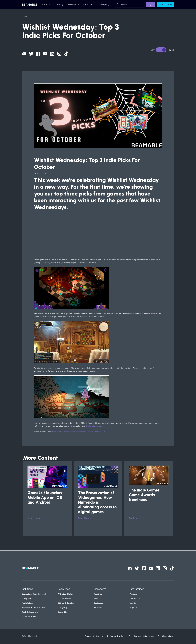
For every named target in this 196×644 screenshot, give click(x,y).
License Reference (143, 636)
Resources (88, 4)
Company (105, 4)
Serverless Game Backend (34, 594)
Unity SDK (27, 599)
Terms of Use (93, 636)
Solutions (46, 4)
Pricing (60, 4)
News (96, 599)
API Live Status (66, 594)
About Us (98, 594)
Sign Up (133, 608)
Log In (150, 4)
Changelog (62, 608)
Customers (98, 603)
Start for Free (166, 4)
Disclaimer (167, 636)
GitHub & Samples (66, 603)
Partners (98, 608)
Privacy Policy (116, 636)
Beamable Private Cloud (33, 608)
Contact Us (135, 599)
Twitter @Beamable (94, 426)
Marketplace (73, 4)
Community (62, 612)
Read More (33, 518)
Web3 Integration (30, 612)
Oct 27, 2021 (41, 174)
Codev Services (29, 617)
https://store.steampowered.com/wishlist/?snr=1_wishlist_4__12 (78, 432)
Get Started (137, 589)
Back (26, 16)
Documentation (64, 599)
